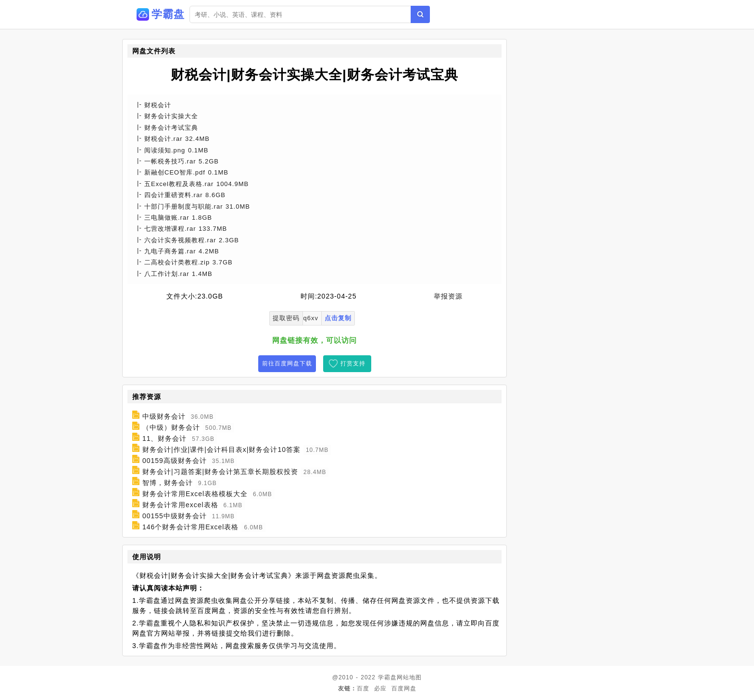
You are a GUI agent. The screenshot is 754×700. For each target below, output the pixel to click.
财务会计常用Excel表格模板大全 (195, 494)
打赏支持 (353, 363)
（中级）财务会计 (171, 427)
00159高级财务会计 (175, 461)
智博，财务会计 (168, 483)
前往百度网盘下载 (287, 363)
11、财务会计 (165, 438)
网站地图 (409, 677)
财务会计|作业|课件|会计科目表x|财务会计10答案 (221, 450)
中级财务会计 (164, 416)
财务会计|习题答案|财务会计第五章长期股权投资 (220, 472)
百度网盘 (404, 688)
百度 (363, 688)
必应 (380, 688)
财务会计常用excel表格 (180, 505)
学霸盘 (387, 677)
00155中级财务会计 (175, 516)
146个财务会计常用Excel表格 (191, 527)
